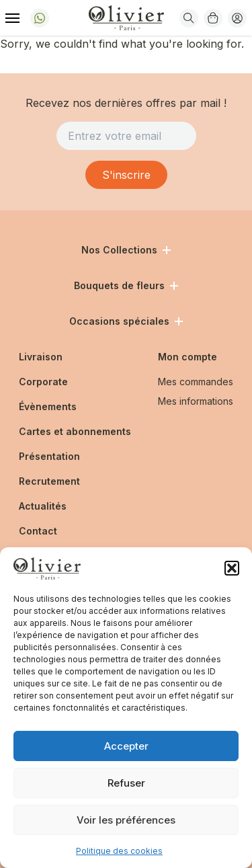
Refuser (126, 783)
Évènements (48, 406)
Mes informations (196, 401)
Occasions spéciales (126, 321)
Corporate (43, 382)
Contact (38, 531)
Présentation (49, 456)
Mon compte (187, 357)
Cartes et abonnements (75, 431)
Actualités (43, 506)
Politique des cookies (119, 851)
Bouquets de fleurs (126, 285)
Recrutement (49, 481)
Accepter (126, 746)
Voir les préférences (126, 820)
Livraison (41, 357)
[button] (232, 568)
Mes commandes (196, 382)
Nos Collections (126, 250)
